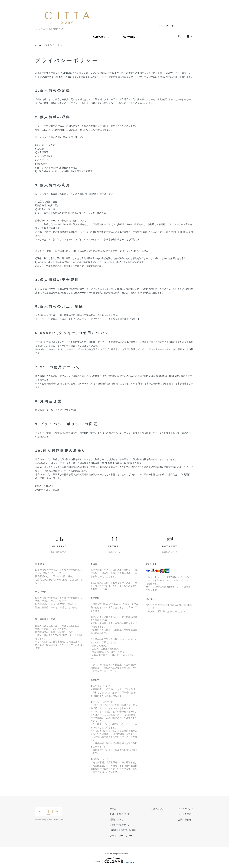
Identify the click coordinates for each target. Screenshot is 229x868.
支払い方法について (121, 825)
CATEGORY (99, 37)
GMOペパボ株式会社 (101, 73)
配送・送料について (121, 814)
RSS (154, 809)
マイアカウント (166, 25)
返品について (117, 820)
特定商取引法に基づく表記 (124, 830)
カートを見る (185, 814)
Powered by (114, 860)
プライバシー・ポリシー (141, 77)
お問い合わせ (185, 820)
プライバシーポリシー (122, 836)
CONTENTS (129, 37)
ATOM (161, 809)
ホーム (38, 45)
